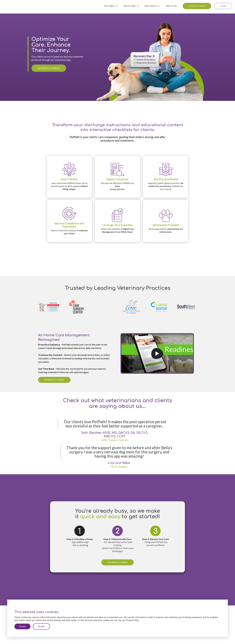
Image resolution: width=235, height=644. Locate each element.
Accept (22, 626)
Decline (41, 626)
